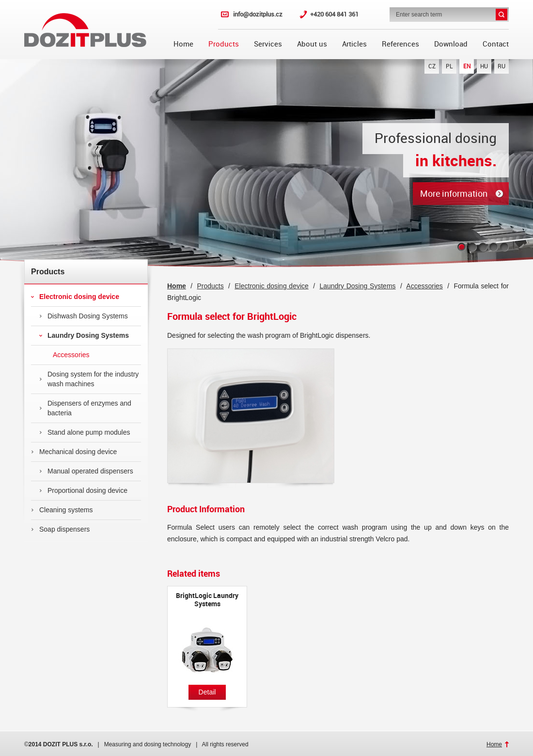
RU (502, 66)
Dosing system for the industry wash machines (89, 379)
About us (312, 44)
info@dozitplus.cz (258, 14)
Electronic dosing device (75, 297)
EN (467, 66)
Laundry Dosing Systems (84, 335)
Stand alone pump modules (85, 432)
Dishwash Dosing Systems (84, 316)
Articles (354, 44)
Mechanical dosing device (74, 452)
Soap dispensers (60, 529)
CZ (432, 66)
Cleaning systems (62, 510)
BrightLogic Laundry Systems (207, 600)
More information (454, 194)
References (400, 44)
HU (484, 66)
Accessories (64, 355)
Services (268, 44)
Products (224, 44)
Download (451, 44)
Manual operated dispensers (86, 471)
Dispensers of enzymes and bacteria (85, 408)
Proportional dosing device (83, 490)
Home (183, 44)
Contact (496, 44)
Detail (207, 692)
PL (449, 66)
